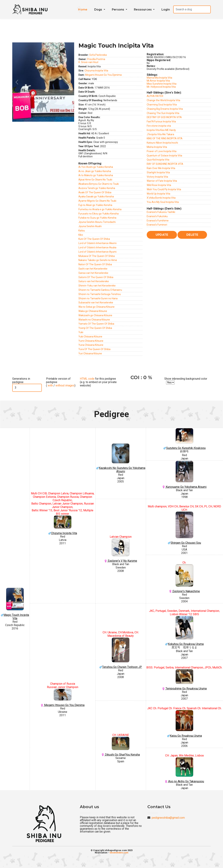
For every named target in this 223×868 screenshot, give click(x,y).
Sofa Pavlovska (98, 55)
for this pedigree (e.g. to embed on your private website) (98, 382)
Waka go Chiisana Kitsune (93, 311)
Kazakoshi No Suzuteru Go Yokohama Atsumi (121, 458)
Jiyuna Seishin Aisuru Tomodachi (97, 222)
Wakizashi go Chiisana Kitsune (95, 315)
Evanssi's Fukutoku (157, 216)
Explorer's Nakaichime (184, 578)
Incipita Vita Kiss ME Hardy (161, 130)
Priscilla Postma (96, 59)
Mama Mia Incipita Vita (159, 78)
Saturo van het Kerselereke (94, 281)
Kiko (81, 235)
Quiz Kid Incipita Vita (158, 160)
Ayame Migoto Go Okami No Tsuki (97, 201)
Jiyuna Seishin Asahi (90, 226)
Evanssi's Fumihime (158, 221)
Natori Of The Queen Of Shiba (95, 264)
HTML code (87, 379)
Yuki (81, 332)
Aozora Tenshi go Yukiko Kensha (97, 188)
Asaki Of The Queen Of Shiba (95, 192)
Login (166, 10)
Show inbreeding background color (186, 379)
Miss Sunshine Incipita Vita (162, 84)
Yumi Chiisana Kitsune (91, 341)
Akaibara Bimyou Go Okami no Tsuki (99, 184)
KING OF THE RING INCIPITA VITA (165, 138)
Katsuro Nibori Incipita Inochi (162, 143)
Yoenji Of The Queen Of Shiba (95, 328)
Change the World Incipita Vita (163, 100)
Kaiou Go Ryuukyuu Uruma (184, 724)
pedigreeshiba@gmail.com (168, 818)
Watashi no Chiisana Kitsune (94, 320)
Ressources (143, 10)
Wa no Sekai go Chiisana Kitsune (96, 307)
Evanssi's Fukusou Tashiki (161, 212)
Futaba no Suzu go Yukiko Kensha (97, 218)
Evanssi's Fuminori (157, 225)
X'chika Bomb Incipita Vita (161, 198)
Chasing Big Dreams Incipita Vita (165, 109)
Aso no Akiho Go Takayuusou (184, 770)
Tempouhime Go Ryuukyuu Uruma (184, 680)
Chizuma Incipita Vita (96, 71)
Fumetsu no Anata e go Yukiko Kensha (100, 209)
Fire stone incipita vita (159, 126)
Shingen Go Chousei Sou (184, 528)
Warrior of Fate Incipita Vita (162, 181)
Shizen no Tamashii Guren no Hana (98, 298)
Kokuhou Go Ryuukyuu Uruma (184, 631)
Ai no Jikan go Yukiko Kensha (95, 171)
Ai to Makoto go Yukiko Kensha (96, 175)
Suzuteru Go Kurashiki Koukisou (184, 439)
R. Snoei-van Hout (88, 62)
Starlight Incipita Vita (158, 172)
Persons (118, 10)
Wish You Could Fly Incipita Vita (164, 189)
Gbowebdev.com (119, 853)
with (50, 385)
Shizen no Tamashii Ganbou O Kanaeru (100, 290)
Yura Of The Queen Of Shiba (94, 349)
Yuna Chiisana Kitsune (91, 345)
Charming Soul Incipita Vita (162, 105)
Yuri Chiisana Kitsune (90, 353)
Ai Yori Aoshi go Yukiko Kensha (96, 167)
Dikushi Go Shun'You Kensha (121, 746)
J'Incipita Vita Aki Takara (160, 134)
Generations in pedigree (21, 380)
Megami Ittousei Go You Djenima (103, 75)
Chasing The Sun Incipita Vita (163, 113)
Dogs (99, 10)
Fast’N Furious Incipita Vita (161, 122)
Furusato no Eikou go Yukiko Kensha (99, 214)
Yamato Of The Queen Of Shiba (96, 324)
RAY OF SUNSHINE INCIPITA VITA (165, 164)
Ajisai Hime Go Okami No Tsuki (95, 180)
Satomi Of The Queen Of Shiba (96, 277)
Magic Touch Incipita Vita (15, 604)
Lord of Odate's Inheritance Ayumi (97, 252)
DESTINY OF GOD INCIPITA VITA (164, 117)
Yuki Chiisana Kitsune (90, 337)
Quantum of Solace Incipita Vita (164, 156)
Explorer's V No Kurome (121, 550)
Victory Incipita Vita (157, 177)
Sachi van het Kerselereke (93, 269)
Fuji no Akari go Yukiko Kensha (95, 205)
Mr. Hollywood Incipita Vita (161, 87)
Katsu (82, 231)
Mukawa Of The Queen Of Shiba (97, 256)
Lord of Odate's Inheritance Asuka (97, 247)
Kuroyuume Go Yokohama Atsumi (184, 475)
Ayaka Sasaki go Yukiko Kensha (96, 197)
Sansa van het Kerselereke (93, 273)
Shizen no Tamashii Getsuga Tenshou (100, 294)
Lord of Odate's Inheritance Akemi (97, 243)
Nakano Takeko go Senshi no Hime (98, 260)
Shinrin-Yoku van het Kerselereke (97, 286)
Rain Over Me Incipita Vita (161, 168)
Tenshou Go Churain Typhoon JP (121, 653)
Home (83, 10)
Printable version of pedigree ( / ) (61, 382)
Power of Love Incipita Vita (162, 151)
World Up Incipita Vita (158, 194)
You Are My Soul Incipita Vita (163, 202)
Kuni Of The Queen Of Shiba (94, 239)
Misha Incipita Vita (157, 147)
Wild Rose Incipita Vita (159, 185)
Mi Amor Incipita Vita (158, 81)
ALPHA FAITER (155, 96)
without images (65, 385)
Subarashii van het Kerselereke (96, 303)
